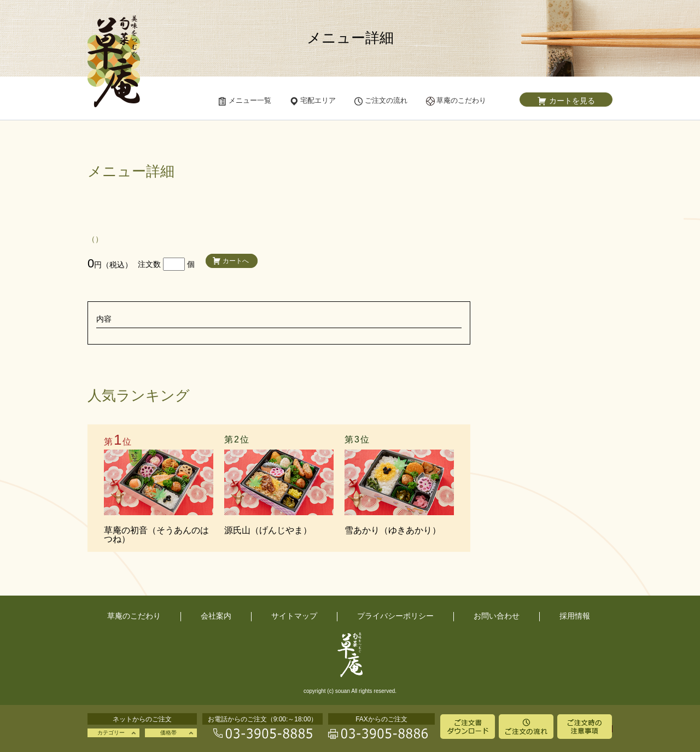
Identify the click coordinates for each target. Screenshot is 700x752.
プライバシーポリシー (395, 616)
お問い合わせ (497, 616)
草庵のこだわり (134, 616)
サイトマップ (294, 616)
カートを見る (572, 101)
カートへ (236, 261)
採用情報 (575, 616)
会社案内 (216, 616)
